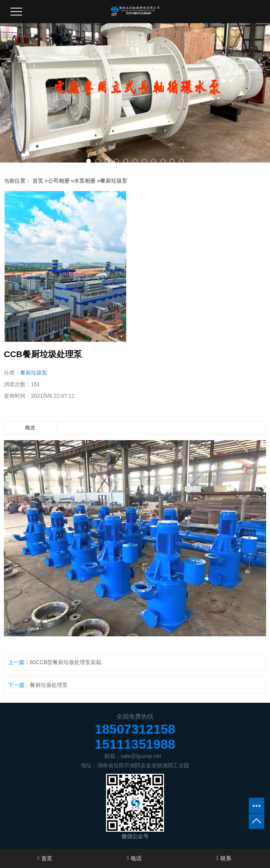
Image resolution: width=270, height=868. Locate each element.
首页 (38, 181)
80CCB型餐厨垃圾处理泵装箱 (66, 662)
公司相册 (59, 181)
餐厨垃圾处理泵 (49, 685)
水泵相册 (85, 181)
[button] (89, 161)
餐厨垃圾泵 (114, 181)
